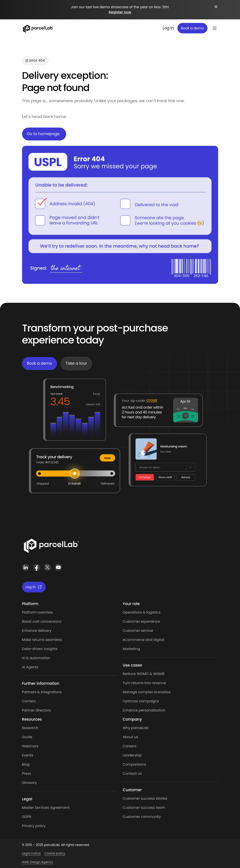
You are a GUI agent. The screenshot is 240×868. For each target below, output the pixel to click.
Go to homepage (43, 134)
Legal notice (31, 853)
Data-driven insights (40, 649)
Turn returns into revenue (145, 683)
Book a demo (192, 28)
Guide (27, 737)
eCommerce (134, 640)
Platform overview (38, 612)
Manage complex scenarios (147, 692)
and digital (154, 640)
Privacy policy (34, 826)
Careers (130, 746)
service (147, 631)
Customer (132, 631)
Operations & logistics (142, 612)
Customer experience (141, 621)
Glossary (30, 783)
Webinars (30, 746)
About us (130, 737)
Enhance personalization (144, 710)
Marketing (131, 649)
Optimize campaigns (141, 701)
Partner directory (37, 710)
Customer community (142, 817)
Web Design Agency (38, 862)
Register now (120, 12)
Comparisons (134, 764)
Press (27, 773)
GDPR (27, 817)
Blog (26, 764)
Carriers (29, 701)
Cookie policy (55, 853)
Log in (168, 28)
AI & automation (36, 658)
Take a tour (76, 363)
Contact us (132, 773)
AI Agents (30, 667)
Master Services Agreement (46, 808)
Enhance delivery (37, 631)
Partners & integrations (42, 692)
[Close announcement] (216, 7)
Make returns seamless (42, 640)
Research (30, 728)
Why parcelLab (136, 728)
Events (28, 755)
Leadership (132, 755)
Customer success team (144, 808)
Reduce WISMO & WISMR (144, 674)
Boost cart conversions (42, 621)
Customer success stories (145, 798)
